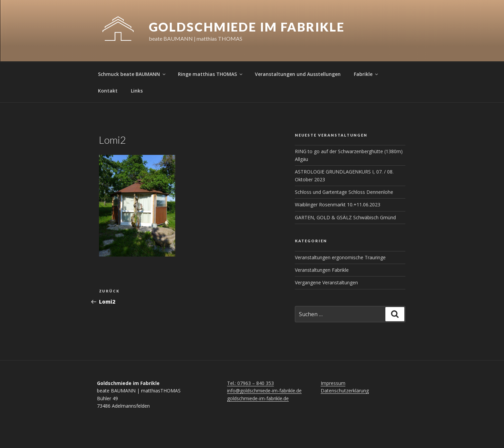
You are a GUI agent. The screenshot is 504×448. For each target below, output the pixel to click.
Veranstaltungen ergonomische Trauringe (340, 257)
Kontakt (108, 91)
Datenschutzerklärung (345, 391)
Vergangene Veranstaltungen (326, 282)
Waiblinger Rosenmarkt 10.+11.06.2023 (338, 205)
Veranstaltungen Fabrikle (322, 270)
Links (137, 91)
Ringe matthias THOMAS (211, 74)
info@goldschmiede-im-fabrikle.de (264, 391)
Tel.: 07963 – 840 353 (250, 383)
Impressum (333, 383)
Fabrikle (366, 74)
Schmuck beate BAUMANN (132, 74)
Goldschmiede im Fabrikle (247, 27)
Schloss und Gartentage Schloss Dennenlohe (344, 192)
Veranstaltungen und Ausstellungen (298, 74)
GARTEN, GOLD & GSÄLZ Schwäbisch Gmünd (345, 217)
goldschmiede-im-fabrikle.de (258, 398)
